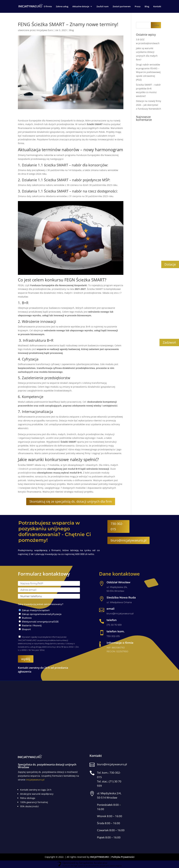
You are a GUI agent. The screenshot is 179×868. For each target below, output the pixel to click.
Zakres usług (62, 7)
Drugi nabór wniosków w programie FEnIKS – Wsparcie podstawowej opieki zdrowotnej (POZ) (148, 72)
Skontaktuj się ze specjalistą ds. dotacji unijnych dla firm (71, 502)
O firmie (48, 7)
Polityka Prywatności (123, 857)
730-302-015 (117, 527)
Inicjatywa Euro (45, 30)
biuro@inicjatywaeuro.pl (128, 540)
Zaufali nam (103, 7)
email (111, 609)
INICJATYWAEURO (99, 857)
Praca (138, 7)
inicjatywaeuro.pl (35, 780)
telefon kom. (116, 632)
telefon (112, 620)
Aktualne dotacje (81, 7)
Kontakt (157, 7)
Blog (147, 7)
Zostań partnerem (122, 7)
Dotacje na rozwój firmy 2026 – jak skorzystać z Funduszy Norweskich (149, 105)
